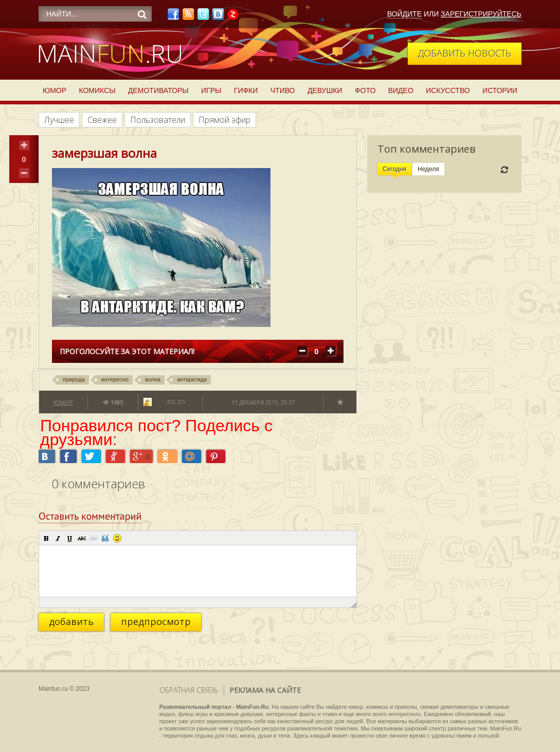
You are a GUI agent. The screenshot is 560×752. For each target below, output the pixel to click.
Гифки (246, 90)
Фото (365, 90)
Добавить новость (465, 53)
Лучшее (59, 120)
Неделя (428, 169)
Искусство (448, 90)
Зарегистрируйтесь (481, 14)
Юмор (55, 90)
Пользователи (158, 120)
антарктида (192, 379)
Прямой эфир (224, 120)
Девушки (325, 90)
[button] (46, 538)
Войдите (404, 14)
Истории (500, 90)
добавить (71, 621)
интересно (115, 379)
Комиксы (97, 90)
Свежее (102, 120)
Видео (401, 90)
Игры (211, 90)
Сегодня (394, 169)
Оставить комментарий (90, 516)
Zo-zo (176, 402)
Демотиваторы (158, 90)
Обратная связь (189, 690)
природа (74, 379)
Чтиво (283, 90)
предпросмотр (156, 621)
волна (153, 379)
